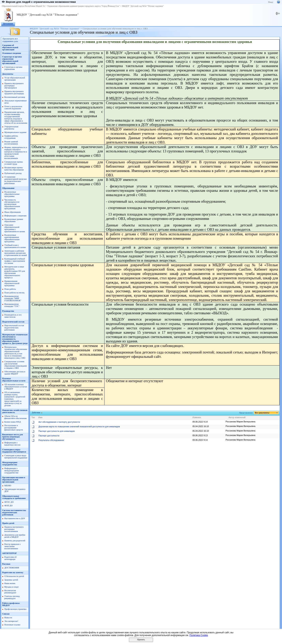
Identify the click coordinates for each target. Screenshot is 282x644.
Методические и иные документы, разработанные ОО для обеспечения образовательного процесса (15, 272)
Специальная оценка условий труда (14, 163)
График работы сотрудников (11, 137)
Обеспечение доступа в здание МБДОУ (15, 373)
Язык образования (13, 212)
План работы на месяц (14, 293)
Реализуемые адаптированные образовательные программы (12, 238)
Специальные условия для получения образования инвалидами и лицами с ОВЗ (16, 365)
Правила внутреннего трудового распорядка (14, 92)
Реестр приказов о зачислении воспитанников (12, 546)
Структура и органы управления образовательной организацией (12, 60)
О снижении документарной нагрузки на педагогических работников (16, 180)
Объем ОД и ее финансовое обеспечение (16, 417)
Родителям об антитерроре (10, 558)
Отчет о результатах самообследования (13, 107)
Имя (40, 417)
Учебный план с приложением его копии (15, 246)
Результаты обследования (51, 440)
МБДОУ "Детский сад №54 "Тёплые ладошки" (143, 6)
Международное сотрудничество (10, 464)
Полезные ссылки (12, 625)
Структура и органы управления (13, 68)
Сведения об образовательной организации (10, 47)
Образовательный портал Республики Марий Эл (23, 6)
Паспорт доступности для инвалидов (57, 431)
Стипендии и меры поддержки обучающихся (14, 451)
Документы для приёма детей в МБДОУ (15, 536)
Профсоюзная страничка (15, 609)
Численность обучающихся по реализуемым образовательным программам (12, 204)
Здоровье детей (11, 580)
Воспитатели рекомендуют (10, 592)
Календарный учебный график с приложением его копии (15, 261)
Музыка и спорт (11, 587)
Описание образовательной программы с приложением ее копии (15, 228)
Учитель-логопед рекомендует (12, 597)
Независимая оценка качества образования (14, 169)
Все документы (262, 413)
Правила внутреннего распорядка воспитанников (14, 529)
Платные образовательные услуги (14, 380)
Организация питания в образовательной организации (14, 480)
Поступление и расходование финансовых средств (14, 428)
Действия (36, 413)
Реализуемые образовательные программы (12, 194)
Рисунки (6, 564)
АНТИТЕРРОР (9, 553)
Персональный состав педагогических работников (14, 328)
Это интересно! (11, 621)
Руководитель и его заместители (13, 316)
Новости (8, 618)
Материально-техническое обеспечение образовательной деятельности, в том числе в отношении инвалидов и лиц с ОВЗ (16, 352)
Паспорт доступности (49, 436)
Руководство (8, 311)
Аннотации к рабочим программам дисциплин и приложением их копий (16, 253)
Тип (33, 417)
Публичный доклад (13, 173)
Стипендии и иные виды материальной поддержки (16, 457)
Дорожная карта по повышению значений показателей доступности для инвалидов (79, 426)
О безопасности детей (14, 576)
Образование (8, 188)
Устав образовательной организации (15, 79)
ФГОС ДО (9, 502)
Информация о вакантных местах (12, 444)
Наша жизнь (10, 583)
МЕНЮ (8, 486)
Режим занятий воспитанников (11, 143)
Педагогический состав (13, 322)
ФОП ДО (8, 506)
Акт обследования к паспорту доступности (59, 422)
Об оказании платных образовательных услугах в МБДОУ (16, 387)
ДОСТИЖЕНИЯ (12, 568)
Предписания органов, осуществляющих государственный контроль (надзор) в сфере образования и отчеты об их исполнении (16, 118)
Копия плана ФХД (13, 422)
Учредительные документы (11, 128)
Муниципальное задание (15, 132)
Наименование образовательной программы (12, 283)
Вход (270, 2)
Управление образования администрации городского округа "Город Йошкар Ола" (84, 6)
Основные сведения (12, 53)
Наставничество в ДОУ (15, 518)
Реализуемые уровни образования (14, 220)
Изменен (197, 417)
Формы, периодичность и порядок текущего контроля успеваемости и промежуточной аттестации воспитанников (16, 153)
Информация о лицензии (15, 216)
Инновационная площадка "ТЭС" (12, 305)
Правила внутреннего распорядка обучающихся (14, 86)
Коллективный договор (15, 97)
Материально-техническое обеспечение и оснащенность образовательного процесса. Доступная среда (15, 339)
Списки (6, 614)
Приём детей (8, 523)
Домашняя (8, 24)
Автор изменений (237, 417)
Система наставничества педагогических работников (14, 512)
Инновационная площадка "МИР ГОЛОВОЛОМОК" (13, 298)
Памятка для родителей (15, 541)
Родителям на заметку (13, 572)
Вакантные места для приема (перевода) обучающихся (12, 437)
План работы (10, 289)
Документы (8, 74)
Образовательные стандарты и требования (14, 497)
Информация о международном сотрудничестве (12, 471)
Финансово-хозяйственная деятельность (15, 411)
